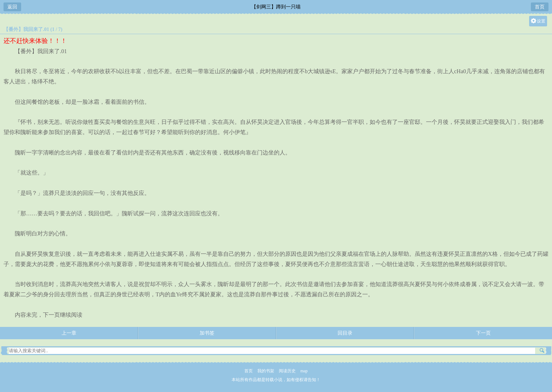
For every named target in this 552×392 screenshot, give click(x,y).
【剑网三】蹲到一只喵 (276, 7)
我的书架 (266, 371)
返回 (12, 7)
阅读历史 (287, 371)
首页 (540, 7)
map (304, 371)
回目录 (345, 333)
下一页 (483, 333)
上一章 (69, 333)
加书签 (207, 333)
